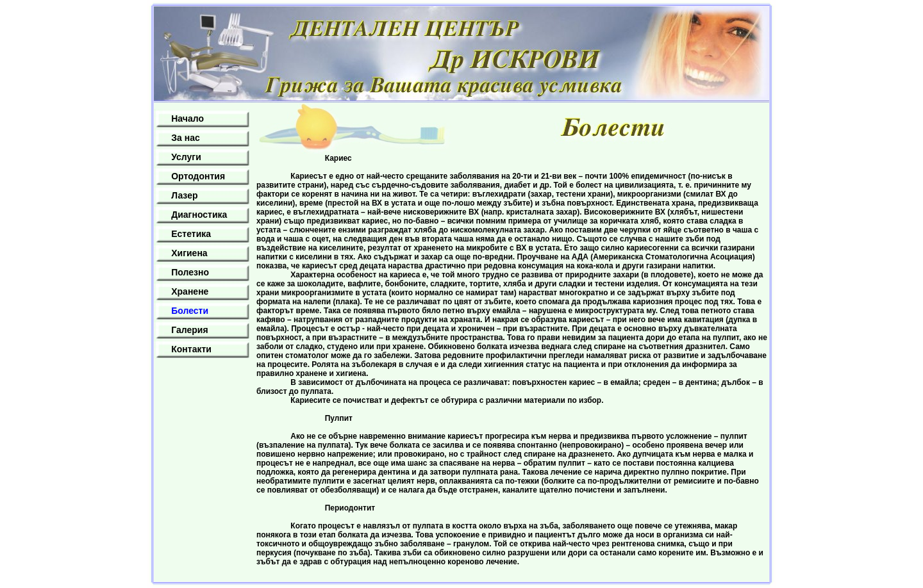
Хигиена (189, 253)
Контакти (191, 349)
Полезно (190, 272)
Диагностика (199, 215)
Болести (190, 311)
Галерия (189, 330)
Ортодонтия (198, 176)
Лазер (184, 195)
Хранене (190, 291)
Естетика (191, 234)
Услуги (186, 157)
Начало (187, 118)
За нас (185, 138)
